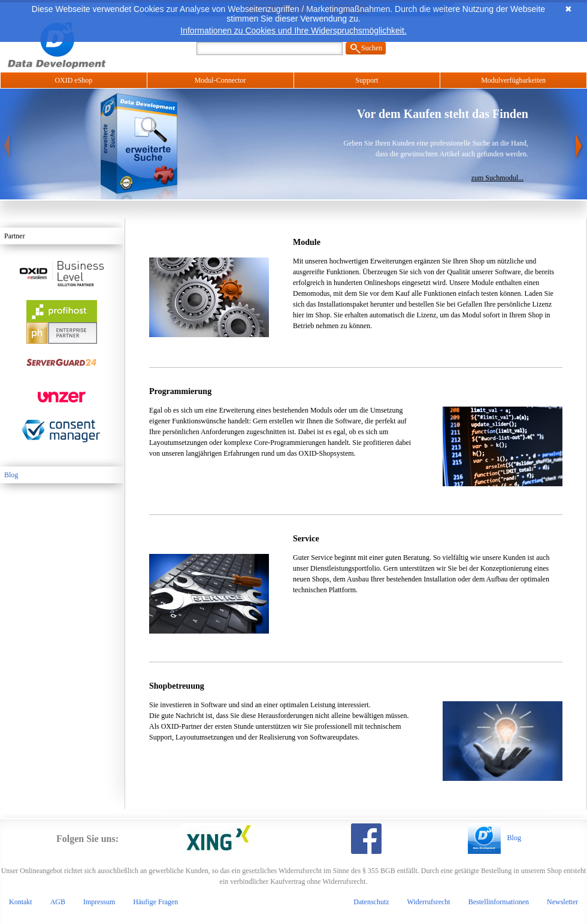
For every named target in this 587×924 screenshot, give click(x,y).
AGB (58, 902)
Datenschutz (371, 902)
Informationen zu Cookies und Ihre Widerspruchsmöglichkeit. (293, 31)
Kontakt (21, 902)
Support (367, 80)
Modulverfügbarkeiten (513, 80)
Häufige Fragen (155, 902)
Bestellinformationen (499, 902)
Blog (11, 475)
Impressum (99, 902)
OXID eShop (73, 80)
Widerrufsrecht (429, 902)
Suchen (372, 48)
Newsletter (562, 902)
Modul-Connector (220, 80)
